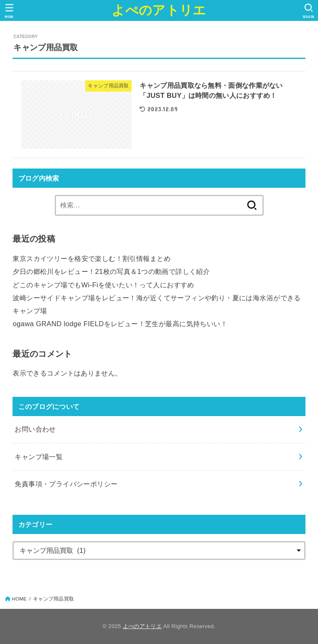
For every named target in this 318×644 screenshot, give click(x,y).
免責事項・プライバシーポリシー (66, 484)
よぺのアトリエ (159, 10)
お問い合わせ (35, 429)
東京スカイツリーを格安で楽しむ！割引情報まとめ (91, 258)
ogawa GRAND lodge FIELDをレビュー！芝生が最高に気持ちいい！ (120, 324)
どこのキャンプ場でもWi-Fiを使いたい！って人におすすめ (103, 285)
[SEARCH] (309, 11)
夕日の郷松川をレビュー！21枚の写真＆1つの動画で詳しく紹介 (111, 271)
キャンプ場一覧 (39, 457)
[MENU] (9, 11)
